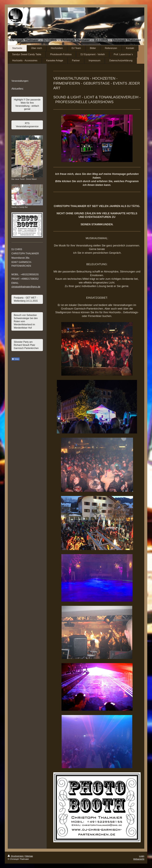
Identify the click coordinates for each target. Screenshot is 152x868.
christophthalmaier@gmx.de (26, 287)
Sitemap (29, 856)
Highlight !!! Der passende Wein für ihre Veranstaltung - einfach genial (27, 104)
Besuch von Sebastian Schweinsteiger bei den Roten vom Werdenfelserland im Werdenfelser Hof (26, 321)
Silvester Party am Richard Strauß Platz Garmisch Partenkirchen (26, 345)
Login (142, 856)
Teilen (16, 359)
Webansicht (139, 859)
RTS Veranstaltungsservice (27, 125)
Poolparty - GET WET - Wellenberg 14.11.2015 (26, 299)
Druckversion (16, 856)
